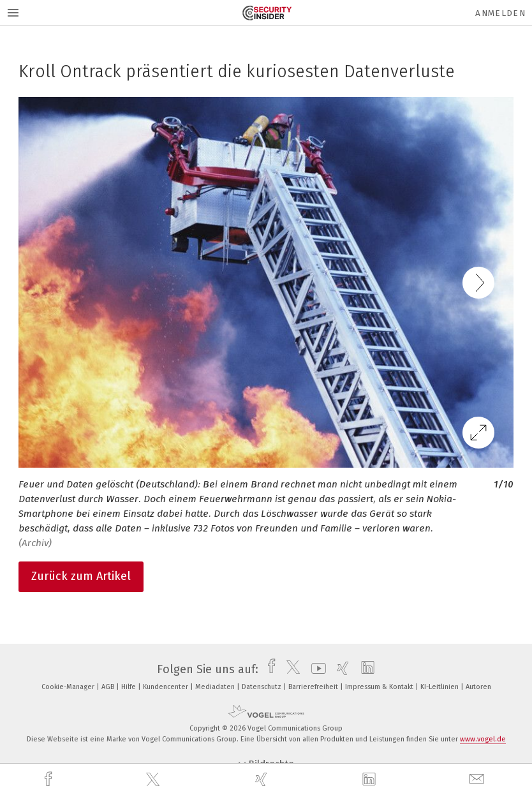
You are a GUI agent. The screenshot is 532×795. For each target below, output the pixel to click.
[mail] (478, 779)
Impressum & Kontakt (380, 687)
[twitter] (154, 780)
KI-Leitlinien (440, 687)
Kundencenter (166, 687)
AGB (109, 687)
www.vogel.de (483, 739)
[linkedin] (371, 780)
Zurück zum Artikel (81, 576)
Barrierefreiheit (314, 687)
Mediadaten (216, 687)
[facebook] (50, 779)
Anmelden (500, 13)
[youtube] (315, 669)
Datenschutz (262, 687)
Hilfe (129, 687)
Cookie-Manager (69, 687)
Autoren (478, 687)
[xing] (263, 779)
